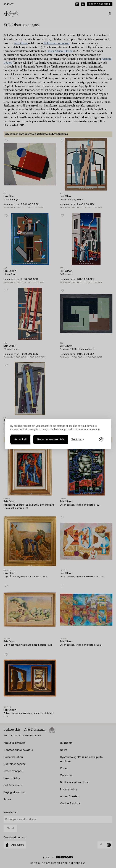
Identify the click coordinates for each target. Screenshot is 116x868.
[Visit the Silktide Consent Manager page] (101, 439)
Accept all (20, 439)
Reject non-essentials (51, 439)
